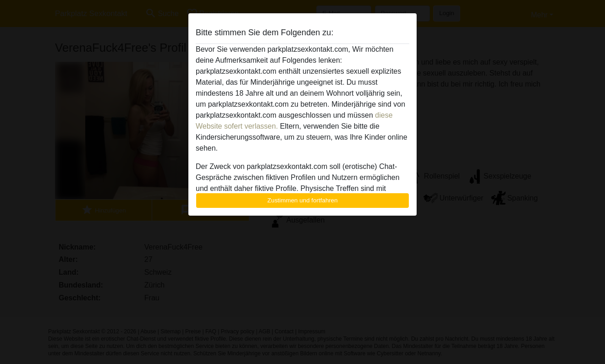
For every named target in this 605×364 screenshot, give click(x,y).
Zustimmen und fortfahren (302, 200)
